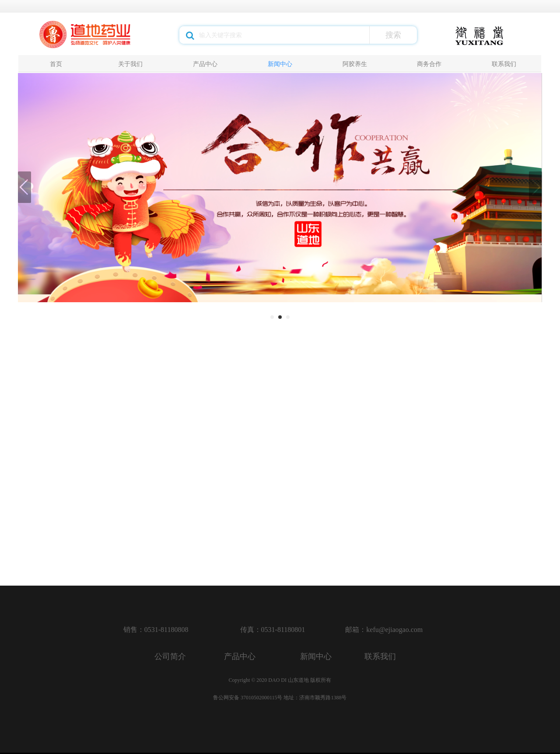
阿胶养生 (355, 64)
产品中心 (205, 64)
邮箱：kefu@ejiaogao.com (384, 630)
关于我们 (130, 64)
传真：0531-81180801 (273, 630)
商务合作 (429, 64)
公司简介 (170, 656)
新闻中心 (280, 64)
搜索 (393, 35)
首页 (56, 64)
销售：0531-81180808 (156, 630)
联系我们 (504, 64)
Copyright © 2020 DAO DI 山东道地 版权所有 (280, 680)
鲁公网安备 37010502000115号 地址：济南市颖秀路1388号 (280, 698)
